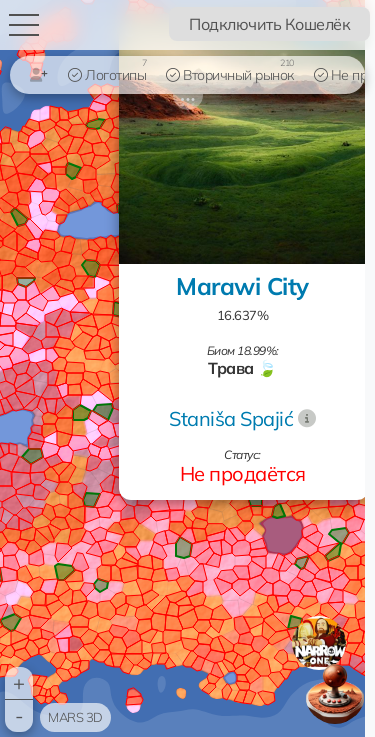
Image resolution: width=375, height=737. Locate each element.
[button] (319, 643)
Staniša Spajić (231, 418)
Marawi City (242, 286)
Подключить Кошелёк (269, 24)
